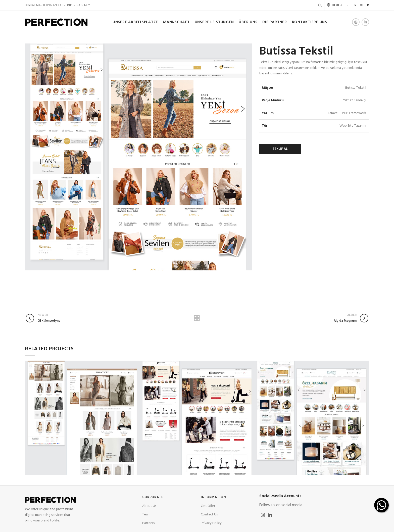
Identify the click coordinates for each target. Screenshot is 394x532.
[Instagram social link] (356, 22)
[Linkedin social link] (365, 22)
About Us (149, 506)
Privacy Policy (211, 523)
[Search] (320, 5)
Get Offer (208, 506)
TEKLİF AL (280, 149)
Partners (148, 523)
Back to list (197, 318)
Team (146, 515)
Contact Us (209, 515)
